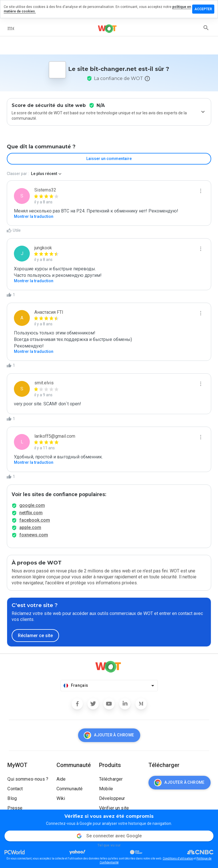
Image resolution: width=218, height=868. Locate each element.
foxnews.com (34, 535)
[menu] (11, 28)
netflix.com (31, 513)
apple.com (30, 527)
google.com (32, 505)
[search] (206, 28)
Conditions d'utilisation (178, 858)
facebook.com (35, 520)
